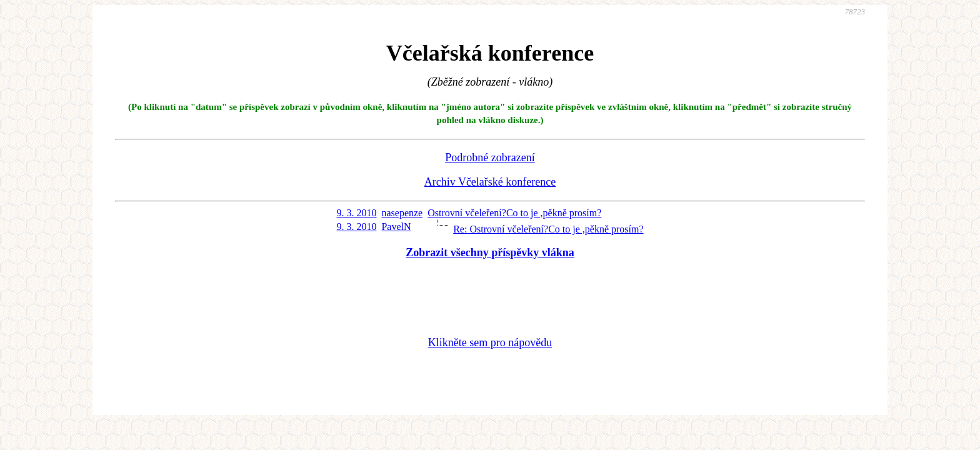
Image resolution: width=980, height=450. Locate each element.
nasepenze (402, 213)
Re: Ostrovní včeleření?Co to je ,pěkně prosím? (548, 229)
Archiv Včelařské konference (490, 182)
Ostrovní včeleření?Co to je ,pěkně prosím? (514, 213)
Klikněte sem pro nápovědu (490, 342)
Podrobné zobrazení (490, 157)
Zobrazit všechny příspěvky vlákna (490, 252)
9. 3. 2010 (356, 213)
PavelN (396, 227)
